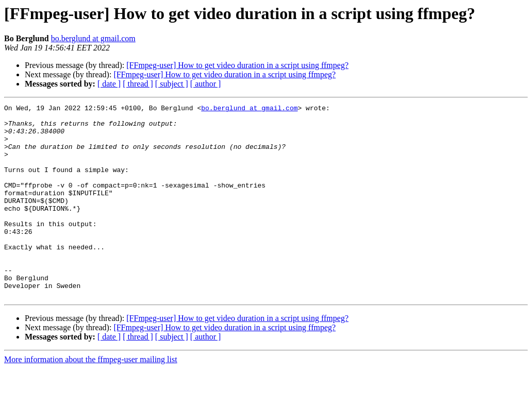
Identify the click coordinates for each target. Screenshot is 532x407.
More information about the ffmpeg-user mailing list (91, 398)
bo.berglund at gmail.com (93, 38)
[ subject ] (172, 84)
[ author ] (206, 84)
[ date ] (109, 84)
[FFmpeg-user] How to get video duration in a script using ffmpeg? (237, 65)
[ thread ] (138, 84)
